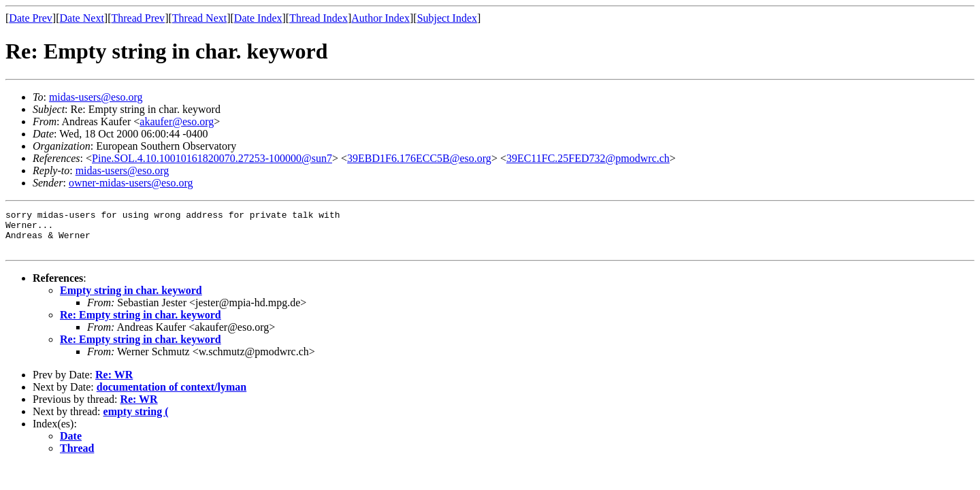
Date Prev (31, 18)
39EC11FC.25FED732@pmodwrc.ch (588, 158)
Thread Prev (138, 18)
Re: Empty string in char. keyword (141, 323)
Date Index (258, 18)
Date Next (82, 18)
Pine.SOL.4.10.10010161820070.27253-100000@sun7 (212, 158)
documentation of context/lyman (171, 395)
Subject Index (447, 18)
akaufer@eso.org (177, 121)
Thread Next (199, 18)
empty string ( (136, 420)
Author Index (380, 18)
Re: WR (114, 383)
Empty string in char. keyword (131, 298)
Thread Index (318, 18)
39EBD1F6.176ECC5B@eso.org (419, 158)
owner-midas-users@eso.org (131, 183)
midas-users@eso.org (96, 97)
